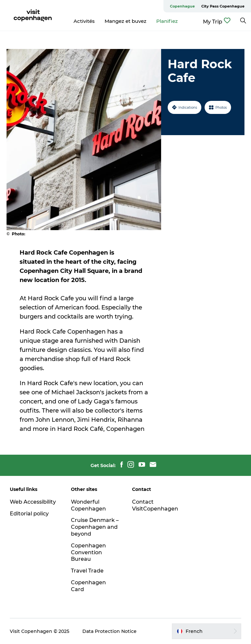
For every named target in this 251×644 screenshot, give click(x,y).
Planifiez (167, 21)
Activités (84, 21)
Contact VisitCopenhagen (155, 505)
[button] (207, 631)
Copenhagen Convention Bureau (88, 552)
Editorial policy (29, 514)
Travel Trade (87, 571)
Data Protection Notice (109, 631)
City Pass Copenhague (223, 6)
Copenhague (182, 6)
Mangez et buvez (125, 21)
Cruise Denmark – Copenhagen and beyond (95, 527)
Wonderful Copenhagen (88, 505)
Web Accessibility (33, 502)
